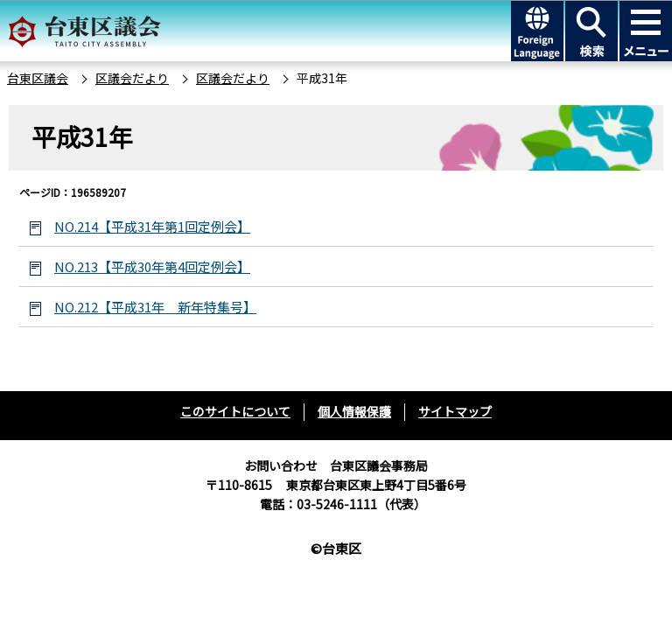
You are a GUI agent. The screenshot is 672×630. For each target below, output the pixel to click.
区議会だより (132, 78)
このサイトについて (235, 411)
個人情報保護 (354, 411)
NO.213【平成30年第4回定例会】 (152, 266)
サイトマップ (455, 411)
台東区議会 (38, 78)
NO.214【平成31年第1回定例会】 (152, 226)
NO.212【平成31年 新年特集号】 (155, 307)
